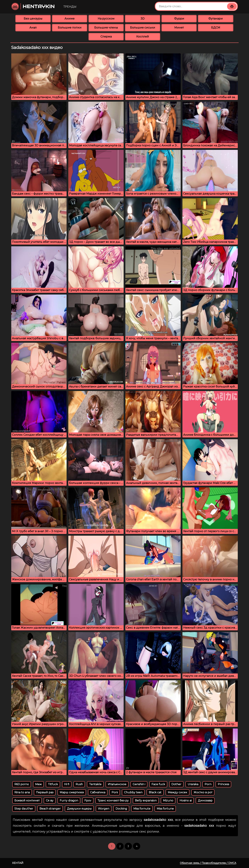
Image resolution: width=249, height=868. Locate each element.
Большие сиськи (143, 28)
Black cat (155, 792)
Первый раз (45, 792)
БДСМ (216, 28)
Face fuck (158, 784)
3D (143, 19)
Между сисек (177, 792)
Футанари (216, 19)
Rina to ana (22, 792)
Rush (79, 784)
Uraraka (193, 784)
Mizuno (168, 801)
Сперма (106, 37)
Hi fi (67, 784)
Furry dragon (69, 801)
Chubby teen (133, 792)
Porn (208, 784)
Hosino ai (186, 801)
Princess (223, 784)
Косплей (143, 37)
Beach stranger (50, 809)
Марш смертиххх (72, 792)
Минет (179, 28)
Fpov (88, 801)
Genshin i (139, 784)
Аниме (70, 19)
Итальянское (117, 784)
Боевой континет (27, 801)
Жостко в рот (203, 792)
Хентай (18, 863)
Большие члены (106, 28)
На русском (106, 19)
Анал (33, 28)
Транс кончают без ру (113, 801)
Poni (115, 792)
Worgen (104, 809)
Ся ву (50, 801)
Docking (121, 809)
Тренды (70, 7)
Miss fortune (165, 809)
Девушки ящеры (79, 809)
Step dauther (24, 809)
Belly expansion (146, 801)
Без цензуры (33, 19)
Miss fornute (142, 809)
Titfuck (53, 784)
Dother (176, 784)
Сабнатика (98, 792)
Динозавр (205, 801)
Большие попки (70, 28)
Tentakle (95, 784)
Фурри (179, 19)
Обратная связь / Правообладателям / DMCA (208, 863)
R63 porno (22, 784)
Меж (38, 784)
